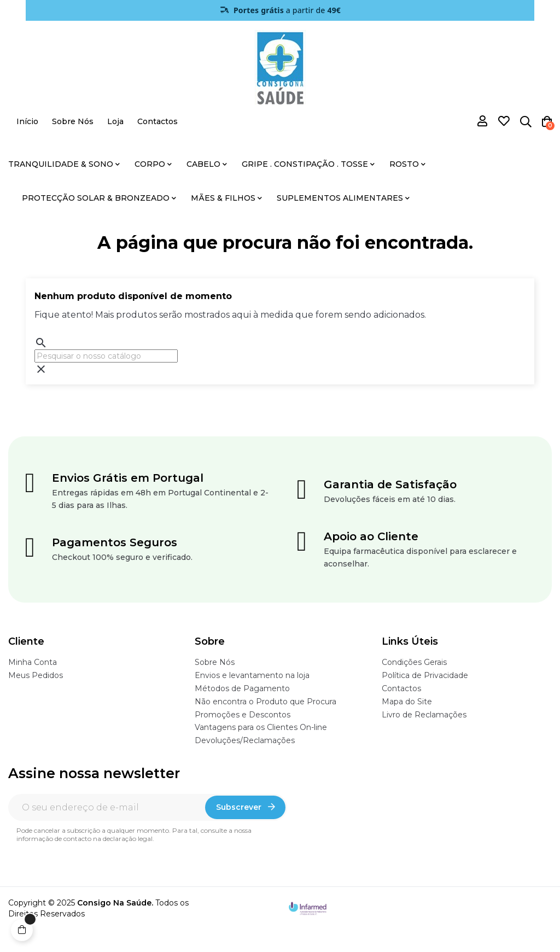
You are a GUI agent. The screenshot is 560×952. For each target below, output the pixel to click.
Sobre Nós (215, 662)
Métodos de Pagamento (242, 688)
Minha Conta (33, 662)
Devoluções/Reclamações (245, 740)
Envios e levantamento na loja (252, 675)
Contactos (401, 688)
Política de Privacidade (425, 675)
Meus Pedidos (36, 675)
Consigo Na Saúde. (115, 903)
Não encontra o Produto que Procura (266, 702)
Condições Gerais (414, 662)
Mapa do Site (407, 702)
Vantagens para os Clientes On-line (261, 727)
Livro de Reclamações (424, 715)
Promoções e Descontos (243, 715)
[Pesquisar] (106, 356)
